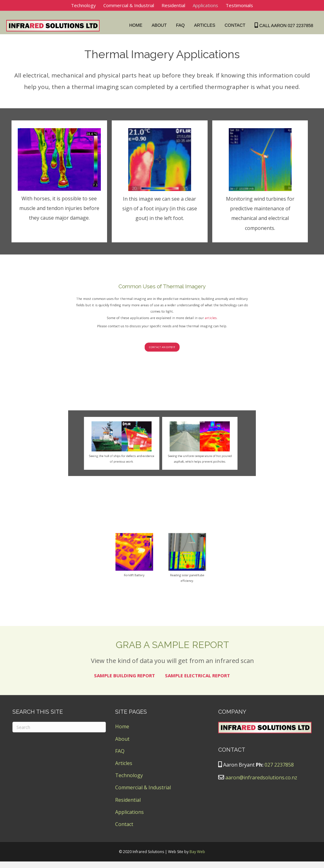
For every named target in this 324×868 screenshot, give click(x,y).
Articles (206, 25)
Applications (205, 5)
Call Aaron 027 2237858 (285, 25)
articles (173, 369)
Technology (83, 5)
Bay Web (197, 859)
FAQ (182, 25)
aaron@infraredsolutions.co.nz (261, 784)
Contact (236, 25)
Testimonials (239, 5)
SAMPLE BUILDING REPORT (124, 682)
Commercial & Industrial (129, 5)
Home (137, 25)
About (161, 25)
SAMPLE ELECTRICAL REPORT (197, 682)
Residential (173, 5)
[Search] (59, 734)
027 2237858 (279, 772)
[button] (162, 376)
